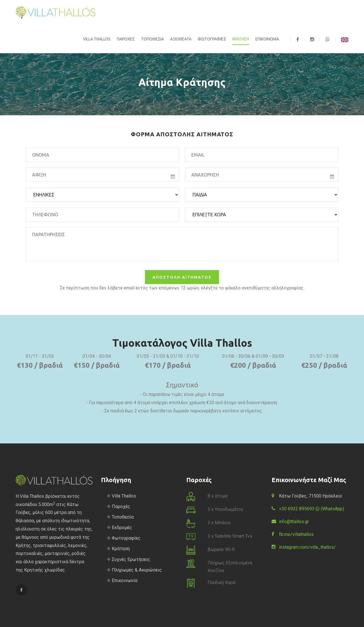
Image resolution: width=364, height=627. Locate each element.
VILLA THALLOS (97, 39)
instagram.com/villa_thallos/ (307, 547)
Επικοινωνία (125, 580)
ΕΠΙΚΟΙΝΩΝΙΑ (267, 39)
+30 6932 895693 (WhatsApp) (312, 509)
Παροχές (121, 506)
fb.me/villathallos (296, 534)
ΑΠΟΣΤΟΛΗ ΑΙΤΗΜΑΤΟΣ (182, 277)
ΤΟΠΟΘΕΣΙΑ (152, 39)
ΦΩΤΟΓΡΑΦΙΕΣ (212, 39)
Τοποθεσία (123, 517)
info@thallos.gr (294, 522)
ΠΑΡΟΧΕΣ (126, 39)
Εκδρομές (122, 528)
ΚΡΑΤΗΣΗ (241, 39)
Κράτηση (121, 549)
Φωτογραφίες (126, 538)
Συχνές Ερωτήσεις (131, 559)
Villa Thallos (124, 496)
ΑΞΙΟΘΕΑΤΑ (181, 39)
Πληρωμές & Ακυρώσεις (137, 570)
